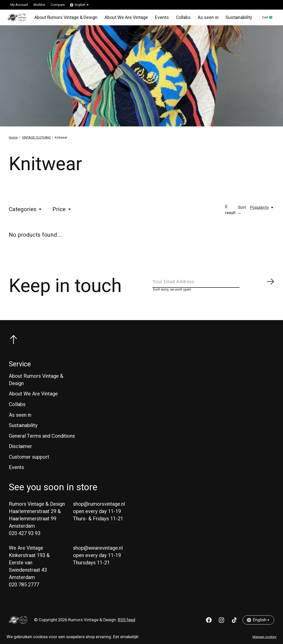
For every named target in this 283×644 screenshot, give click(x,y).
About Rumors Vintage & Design (67, 19)
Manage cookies (264, 637)
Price (62, 212)
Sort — (242, 213)
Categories (25, 212)
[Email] (214, 286)
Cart (266, 19)
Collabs (181, 19)
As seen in (206, 19)
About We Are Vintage (126, 19)
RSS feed (127, 625)
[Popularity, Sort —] (262, 210)
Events (160, 19)
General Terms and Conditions (42, 441)
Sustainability (235, 19)
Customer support (29, 462)
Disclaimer (20, 452)
